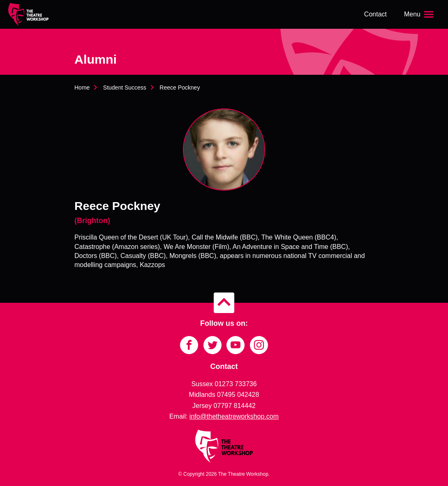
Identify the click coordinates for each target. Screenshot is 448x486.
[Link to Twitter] (212, 345)
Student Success (125, 88)
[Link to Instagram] (259, 345)
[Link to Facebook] (189, 345)
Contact (375, 14)
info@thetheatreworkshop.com (234, 416)
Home (82, 88)
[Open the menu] (420, 14)
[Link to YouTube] (236, 345)
